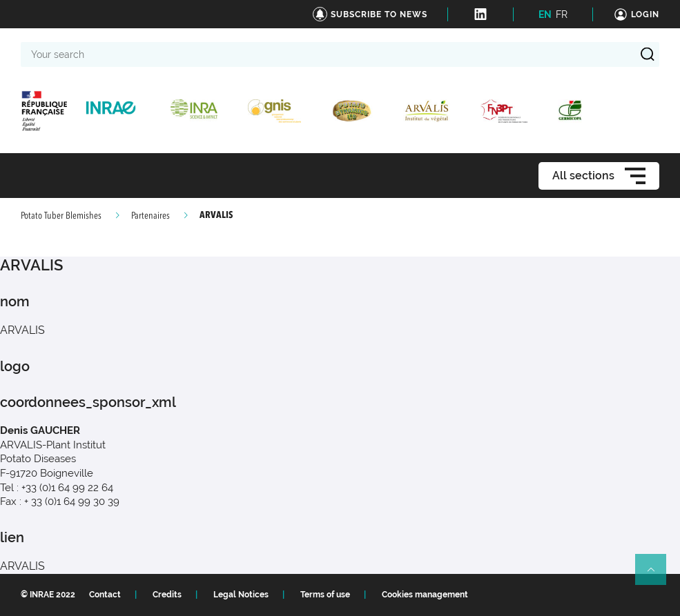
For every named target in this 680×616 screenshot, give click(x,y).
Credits (167, 595)
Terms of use (325, 595)
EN (545, 14)
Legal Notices (241, 595)
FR (562, 14)
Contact (105, 595)
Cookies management (425, 595)
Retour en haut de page (657, 575)
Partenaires (150, 216)
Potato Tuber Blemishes (61, 216)
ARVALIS (22, 566)
